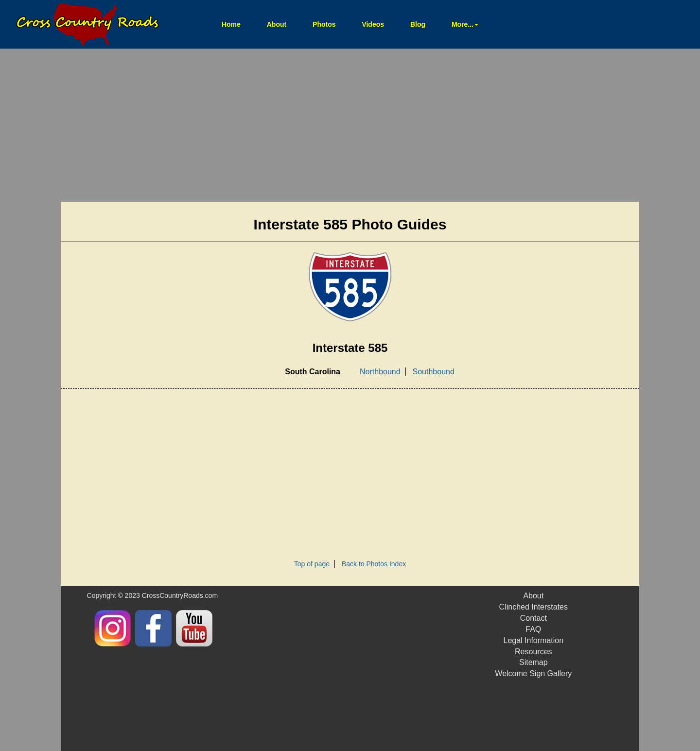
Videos (373, 24)
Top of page (312, 564)
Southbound (434, 372)
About (277, 24)
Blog (418, 24)
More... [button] (465, 24)
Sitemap (534, 662)
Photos (324, 24)
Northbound (380, 372)
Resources (533, 652)
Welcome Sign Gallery (533, 673)
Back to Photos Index (374, 564)
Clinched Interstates (534, 607)
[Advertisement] (350, 126)
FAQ (533, 629)
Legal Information (533, 640)
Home (237, 24)
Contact (534, 618)
